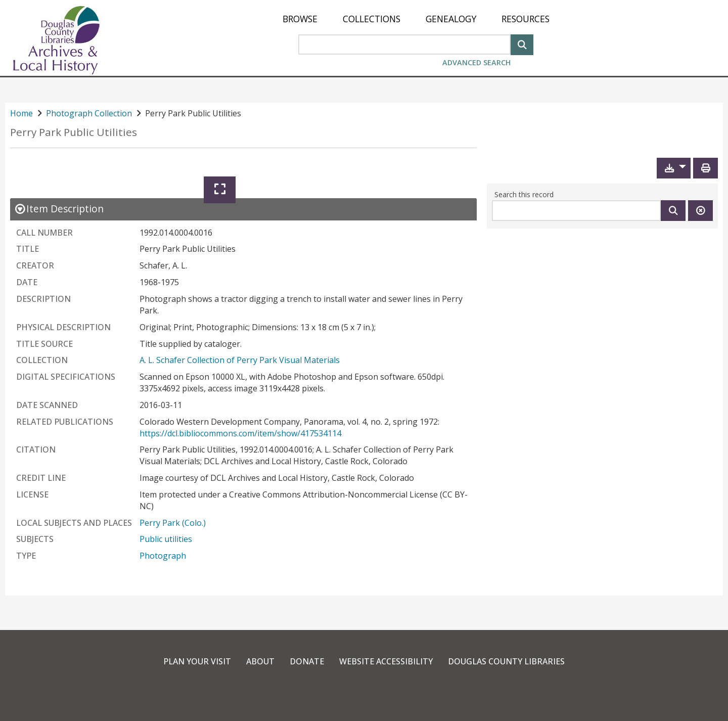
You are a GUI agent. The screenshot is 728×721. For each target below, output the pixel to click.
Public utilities (166, 539)
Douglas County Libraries (506, 661)
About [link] (260, 661)
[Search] (522, 44)
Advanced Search (476, 62)
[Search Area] (404, 44)
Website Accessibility (386, 661)
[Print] (706, 168)
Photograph (163, 556)
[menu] (416, 19)
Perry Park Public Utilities (74, 132)
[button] (674, 168)
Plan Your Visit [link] (197, 661)
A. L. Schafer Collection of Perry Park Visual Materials (240, 360)
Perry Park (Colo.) (173, 523)
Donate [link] (307, 661)
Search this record (524, 194)
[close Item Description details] (59, 209)
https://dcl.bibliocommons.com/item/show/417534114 (240, 433)
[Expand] (220, 190)
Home (21, 113)
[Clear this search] (700, 211)
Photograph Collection (89, 113)
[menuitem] (300, 19)
